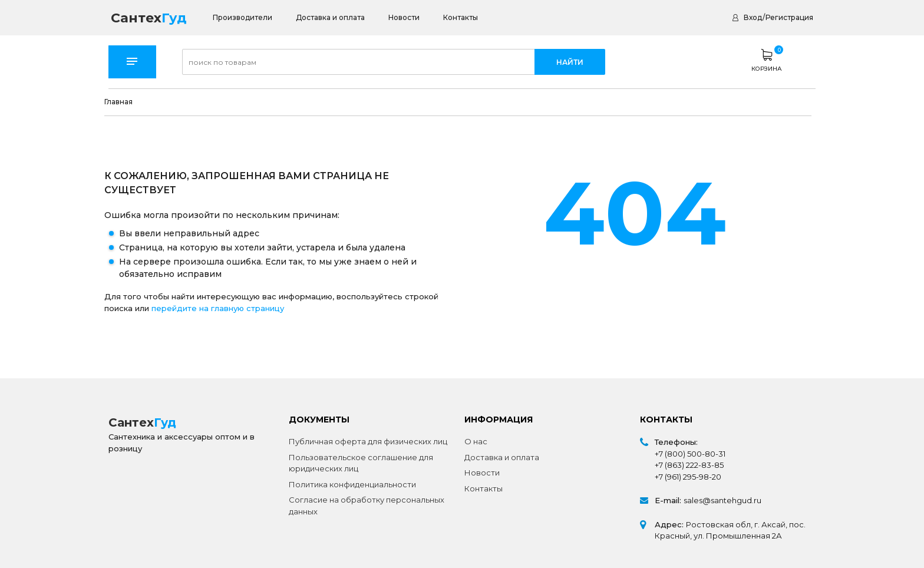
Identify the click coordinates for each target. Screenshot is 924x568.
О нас (476, 441)
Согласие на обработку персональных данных (367, 506)
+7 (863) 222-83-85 (689, 465)
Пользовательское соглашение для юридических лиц (361, 463)
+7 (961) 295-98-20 (688, 477)
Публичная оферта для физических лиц (368, 441)
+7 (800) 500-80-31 (690, 454)
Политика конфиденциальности (352, 484)
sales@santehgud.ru (722, 500)
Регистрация (789, 17)
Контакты (461, 17)
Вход (753, 17)
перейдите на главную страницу (218, 308)
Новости (404, 17)
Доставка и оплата (330, 17)
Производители (242, 17)
